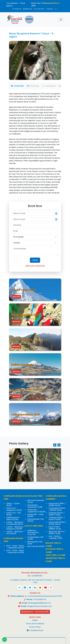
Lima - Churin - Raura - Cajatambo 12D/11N (15, 547)
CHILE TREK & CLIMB (55, 555)
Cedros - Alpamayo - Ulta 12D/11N (15, 532)
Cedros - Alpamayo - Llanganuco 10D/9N (15, 528)
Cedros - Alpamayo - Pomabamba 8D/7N (15, 523)
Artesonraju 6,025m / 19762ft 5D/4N (57, 523)
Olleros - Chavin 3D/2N (13, 504)
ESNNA (35, 620)
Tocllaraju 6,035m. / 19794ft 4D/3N (57, 518)
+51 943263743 (36, 599)
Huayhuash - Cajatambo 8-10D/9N (36, 511)
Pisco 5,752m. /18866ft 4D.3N (55, 528)
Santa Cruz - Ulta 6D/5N (14, 514)
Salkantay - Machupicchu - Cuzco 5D (34, 532)
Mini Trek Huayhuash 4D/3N (36, 501)
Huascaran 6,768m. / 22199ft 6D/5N (57, 504)
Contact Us (17, 9)
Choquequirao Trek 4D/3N (35, 538)
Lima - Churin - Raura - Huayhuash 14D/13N (15, 551)
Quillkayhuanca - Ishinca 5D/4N (13, 518)
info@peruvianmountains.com (39, 606)
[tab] (17, 86)
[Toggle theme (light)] (56, 9)
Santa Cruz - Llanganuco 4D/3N (14, 509)
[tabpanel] (35, 143)
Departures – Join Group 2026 (34, 9)
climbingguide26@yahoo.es (39, 603)
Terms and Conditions (35, 624)
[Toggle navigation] (61, 20)
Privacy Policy (35, 627)
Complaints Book (35, 630)
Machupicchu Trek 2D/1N (35, 543)
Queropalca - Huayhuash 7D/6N (35, 506)
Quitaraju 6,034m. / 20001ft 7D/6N (57, 514)
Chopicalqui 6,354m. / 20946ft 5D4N (57, 509)
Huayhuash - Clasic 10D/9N (36, 515)
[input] (33, 213)
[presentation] (55, 445)
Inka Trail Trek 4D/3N (36, 546)
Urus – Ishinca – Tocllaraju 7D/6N (55, 537)
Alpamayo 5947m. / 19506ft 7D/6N (57, 532)
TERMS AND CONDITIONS (35, 266)
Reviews (49, 9)
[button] (34, 483)
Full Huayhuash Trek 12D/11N (36, 520)
